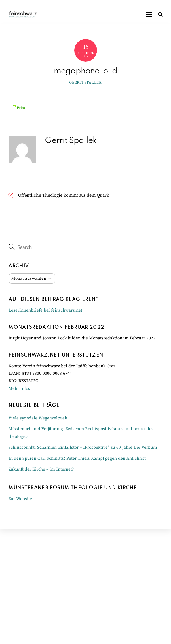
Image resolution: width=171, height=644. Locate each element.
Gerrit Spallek (85, 82)
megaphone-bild (85, 71)
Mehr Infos (19, 389)
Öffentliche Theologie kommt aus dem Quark (64, 195)
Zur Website (20, 499)
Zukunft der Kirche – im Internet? (41, 469)
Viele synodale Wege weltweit (38, 418)
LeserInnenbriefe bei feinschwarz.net (45, 310)
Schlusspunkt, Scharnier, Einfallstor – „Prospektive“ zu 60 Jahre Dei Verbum (83, 447)
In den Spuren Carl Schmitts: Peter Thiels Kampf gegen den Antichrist (77, 458)
